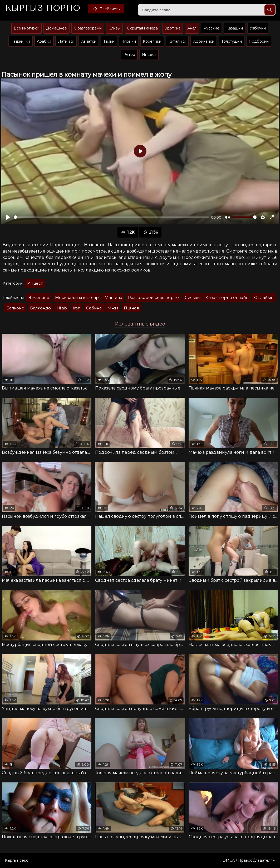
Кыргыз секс (16, 860)
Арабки (44, 41)
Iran (77, 308)
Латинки (66, 41)
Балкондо (40, 308)
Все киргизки (26, 28)
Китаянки (177, 41)
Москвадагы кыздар (77, 297)
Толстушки (232, 41)
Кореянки (152, 41)
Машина (113, 297)
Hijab (62, 308)
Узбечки (258, 28)
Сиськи (192, 297)
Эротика (173, 28)
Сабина (94, 308)
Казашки (235, 28)
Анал (192, 28)
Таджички (21, 41)
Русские (211, 28)
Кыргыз (43, 8)
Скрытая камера (143, 28)
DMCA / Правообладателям (249, 860)
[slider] (111, 217)
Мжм (113, 308)
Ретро (129, 55)
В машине (39, 297)
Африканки (204, 41)
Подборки (259, 41)
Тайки (109, 41)
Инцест (149, 55)
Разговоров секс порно (153, 297)
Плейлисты (106, 9)
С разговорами (88, 28)
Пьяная (131, 308)
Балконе (15, 308)
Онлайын (264, 297)
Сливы (114, 28)
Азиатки (89, 41)
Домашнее (57, 28)
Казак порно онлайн (227, 297)
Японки (129, 41)
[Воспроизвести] (8, 217)
